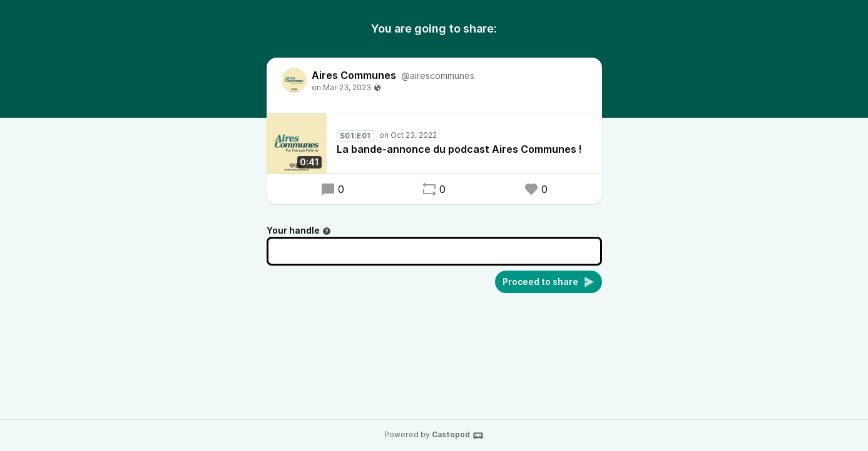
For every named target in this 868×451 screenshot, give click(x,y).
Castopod (458, 435)
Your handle (299, 230)
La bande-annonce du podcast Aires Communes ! (459, 149)
